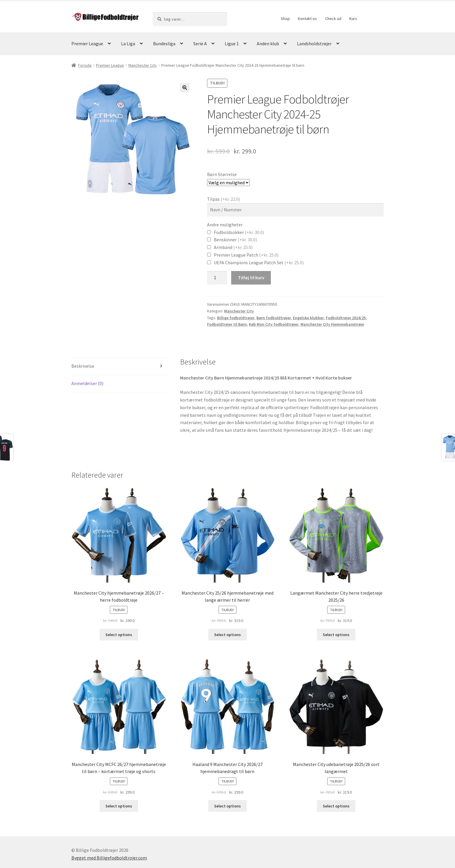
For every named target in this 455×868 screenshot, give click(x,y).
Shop (285, 19)
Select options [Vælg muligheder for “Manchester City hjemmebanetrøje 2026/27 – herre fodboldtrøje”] (119, 635)
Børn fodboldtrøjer (274, 318)
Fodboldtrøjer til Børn (227, 324)
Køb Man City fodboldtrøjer (274, 324)
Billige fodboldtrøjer (236, 318)
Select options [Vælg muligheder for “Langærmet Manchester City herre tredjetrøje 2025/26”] (336, 635)
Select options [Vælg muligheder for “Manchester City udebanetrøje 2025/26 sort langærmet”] (336, 806)
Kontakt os (307, 19)
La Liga (128, 44)
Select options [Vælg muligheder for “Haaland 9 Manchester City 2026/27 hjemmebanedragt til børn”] (227, 806)
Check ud (333, 19)
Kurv (353, 19)
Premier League (87, 44)
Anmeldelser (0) (87, 383)
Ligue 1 (232, 44)
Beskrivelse (83, 366)
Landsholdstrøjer (314, 44)
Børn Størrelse (222, 174)
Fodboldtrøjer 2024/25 (346, 318)
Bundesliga (164, 44)
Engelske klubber (308, 318)
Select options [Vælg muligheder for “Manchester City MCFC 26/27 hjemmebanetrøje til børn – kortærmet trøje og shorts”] (119, 806)
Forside (85, 65)
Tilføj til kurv (251, 277)
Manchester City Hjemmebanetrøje (332, 324)
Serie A (200, 44)
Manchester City (143, 65)
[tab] (119, 366)
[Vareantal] (217, 278)
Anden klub (268, 44)
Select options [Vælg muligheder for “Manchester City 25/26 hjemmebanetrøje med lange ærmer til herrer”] (227, 635)
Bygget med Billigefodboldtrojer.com (109, 858)
